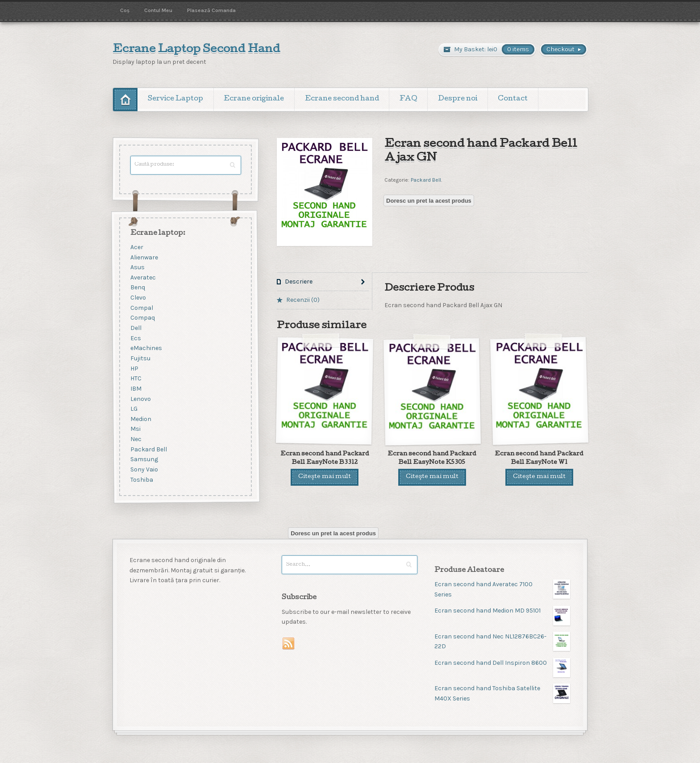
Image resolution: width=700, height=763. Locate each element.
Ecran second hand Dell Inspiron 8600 (502, 663)
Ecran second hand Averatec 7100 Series (502, 589)
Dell (136, 328)
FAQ (408, 99)
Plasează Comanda (211, 10)
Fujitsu (140, 358)
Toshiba (142, 480)
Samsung (144, 460)
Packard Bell (426, 180)
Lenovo (141, 399)
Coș (125, 10)
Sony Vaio (144, 469)
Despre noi (458, 99)
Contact (513, 99)
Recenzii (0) (303, 300)
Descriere (299, 281)
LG (134, 409)
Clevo (138, 298)
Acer (137, 247)
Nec (136, 440)
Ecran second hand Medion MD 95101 (502, 611)
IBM (136, 389)
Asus (137, 268)
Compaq (143, 318)
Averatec (143, 277)
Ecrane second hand (342, 99)
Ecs (136, 338)
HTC (136, 379)
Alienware (144, 257)
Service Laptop (175, 99)
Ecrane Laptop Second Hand (196, 50)
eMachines (146, 348)
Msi (135, 429)
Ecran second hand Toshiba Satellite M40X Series (502, 693)
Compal (142, 308)
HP (134, 369)
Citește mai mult (325, 477)
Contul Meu (158, 10)
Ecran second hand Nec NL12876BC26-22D (502, 641)
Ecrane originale (254, 99)
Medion (141, 419)
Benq (138, 288)
